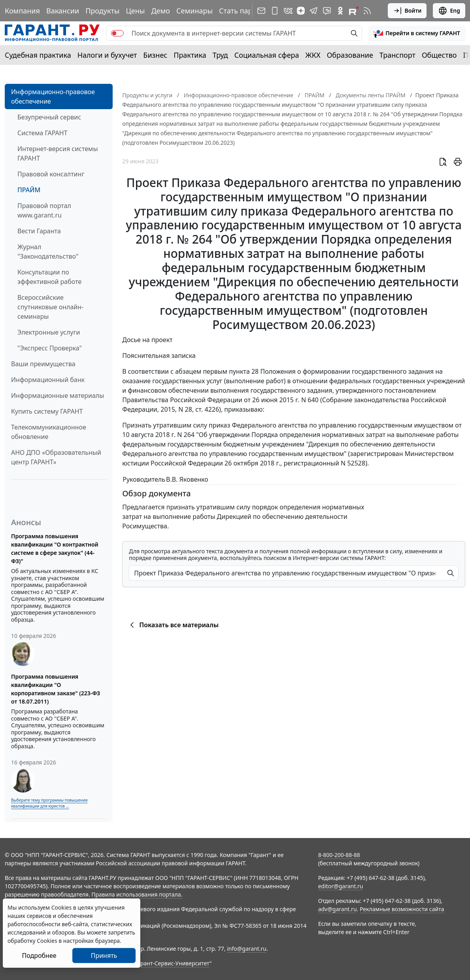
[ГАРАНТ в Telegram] (313, 11)
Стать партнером (248, 11)
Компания (22, 11)
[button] (417, 33)
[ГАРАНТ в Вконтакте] (288, 11)
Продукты (102, 11)
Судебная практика (38, 55)
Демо (160, 11)
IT (466, 55)
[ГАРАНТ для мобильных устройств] (275, 11)
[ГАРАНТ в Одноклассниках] (340, 11)
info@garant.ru (247, 949)
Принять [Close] (104, 955)
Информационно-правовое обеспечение (53, 96)
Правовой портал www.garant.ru (44, 210)
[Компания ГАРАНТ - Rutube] (354, 11)
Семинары (194, 11)
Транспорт (397, 55)
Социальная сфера (267, 55)
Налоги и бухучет (107, 55)
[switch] (117, 33)
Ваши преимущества (43, 364)
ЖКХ (313, 55)
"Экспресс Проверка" (50, 348)
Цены (135, 11)
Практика (190, 55)
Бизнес (155, 55)
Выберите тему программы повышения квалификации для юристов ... (49, 803)
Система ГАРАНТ (42, 133)
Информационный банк (48, 380)
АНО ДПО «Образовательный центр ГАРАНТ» (56, 457)
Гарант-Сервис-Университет (172, 963)
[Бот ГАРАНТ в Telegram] (327, 11)
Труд (220, 55)
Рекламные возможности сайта (402, 909)
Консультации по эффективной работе (49, 277)
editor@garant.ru (341, 886)
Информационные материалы (58, 395)
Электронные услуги (49, 332)
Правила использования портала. (137, 894)
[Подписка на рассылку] (261, 11)
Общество (439, 55)
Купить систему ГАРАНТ (47, 411)
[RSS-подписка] (367, 11)
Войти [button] (407, 11)
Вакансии (63, 11)
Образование (350, 55)
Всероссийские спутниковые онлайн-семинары (50, 307)
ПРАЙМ (29, 190)
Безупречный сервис (49, 117)
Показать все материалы (173, 625)
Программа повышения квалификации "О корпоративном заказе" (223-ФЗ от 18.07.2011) (56, 689)
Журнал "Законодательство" (48, 252)
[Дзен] (301, 11)
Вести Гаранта (39, 231)
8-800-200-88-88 (339, 855)
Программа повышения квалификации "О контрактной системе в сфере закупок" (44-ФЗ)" (55, 549)
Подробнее (39, 955)
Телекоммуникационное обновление (49, 432)
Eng (449, 11)
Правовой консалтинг (51, 174)
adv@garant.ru (338, 909)
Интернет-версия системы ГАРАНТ (58, 153)
